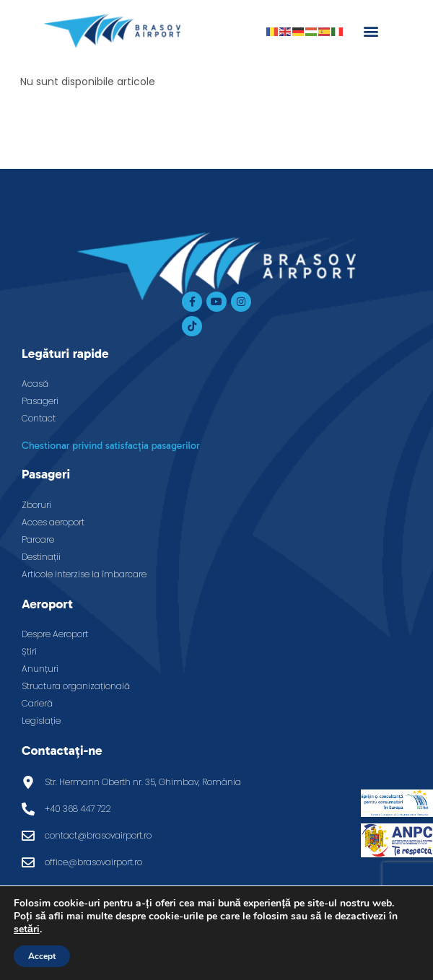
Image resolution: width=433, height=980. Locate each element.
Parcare (38, 539)
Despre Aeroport (55, 634)
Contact (39, 418)
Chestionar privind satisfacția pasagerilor (111, 446)
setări (27, 929)
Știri (29, 651)
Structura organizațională (76, 686)
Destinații (41, 557)
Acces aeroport (53, 522)
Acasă (35, 384)
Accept (42, 956)
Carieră (37, 703)
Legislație (41, 721)
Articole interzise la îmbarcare (84, 574)
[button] (371, 31)
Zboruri (36, 505)
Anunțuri (40, 669)
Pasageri (40, 401)
